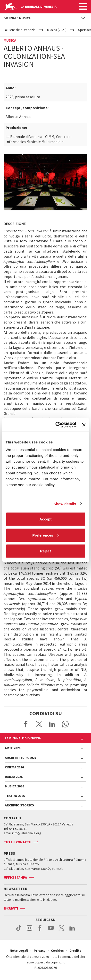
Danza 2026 (14, 777)
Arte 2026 (13, 748)
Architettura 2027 (21, 758)
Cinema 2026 (14, 767)
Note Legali (19, 951)
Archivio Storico (19, 805)
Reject (45, 551)
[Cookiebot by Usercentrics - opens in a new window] (57, 425)
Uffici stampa (15, 877)
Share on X (39, 724)
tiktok (19, 931)
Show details (65, 504)
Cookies (57, 951)
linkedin (72, 931)
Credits (75, 951)
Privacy (40, 951)
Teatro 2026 (15, 796)
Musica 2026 (14, 786)
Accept (45, 519)
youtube (51, 931)
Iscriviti (11, 908)
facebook (40, 931)
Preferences (46, 535)
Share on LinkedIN (52, 724)
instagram (29, 931)
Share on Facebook (26, 724)
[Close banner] (84, 425)
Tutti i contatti (18, 842)
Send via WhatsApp (65, 724)
